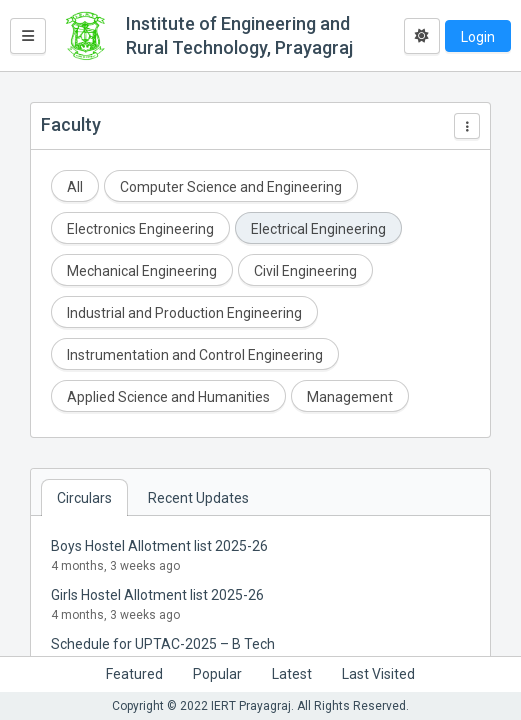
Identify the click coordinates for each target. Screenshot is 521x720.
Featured (134, 674)
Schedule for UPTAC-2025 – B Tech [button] (163, 644)
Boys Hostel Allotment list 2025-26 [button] (159, 546)
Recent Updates (198, 498)
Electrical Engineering (318, 229)
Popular (217, 674)
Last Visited (378, 674)
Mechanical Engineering (142, 271)
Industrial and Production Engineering (184, 313)
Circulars (84, 498)
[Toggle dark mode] (422, 36)
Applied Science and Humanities (168, 397)
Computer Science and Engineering (231, 187)
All (75, 187)
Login (478, 37)
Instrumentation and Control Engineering (195, 355)
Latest (292, 674)
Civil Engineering (305, 271)
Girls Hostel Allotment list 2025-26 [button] (157, 595)
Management (350, 397)
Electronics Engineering (140, 229)
